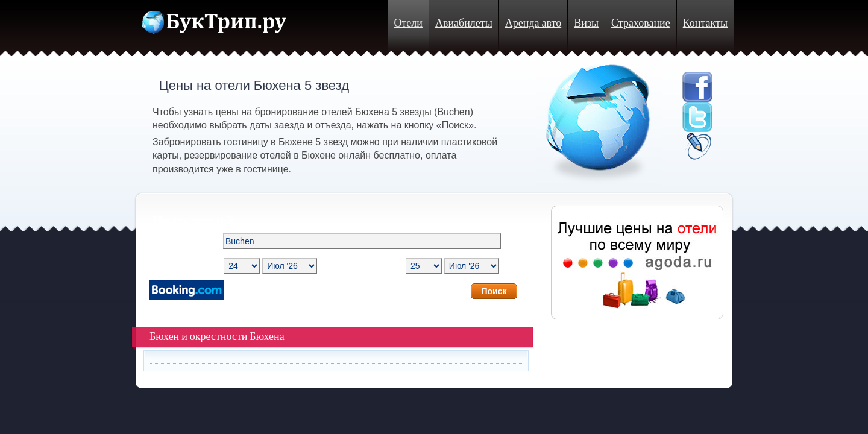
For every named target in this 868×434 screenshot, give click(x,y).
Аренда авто (533, 23)
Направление (178, 241)
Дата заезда (180, 266)
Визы (586, 23)
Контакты (705, 23)
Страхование (641, 23)
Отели (408, 23)
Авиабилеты (464, 23)
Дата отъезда (374, 266)
